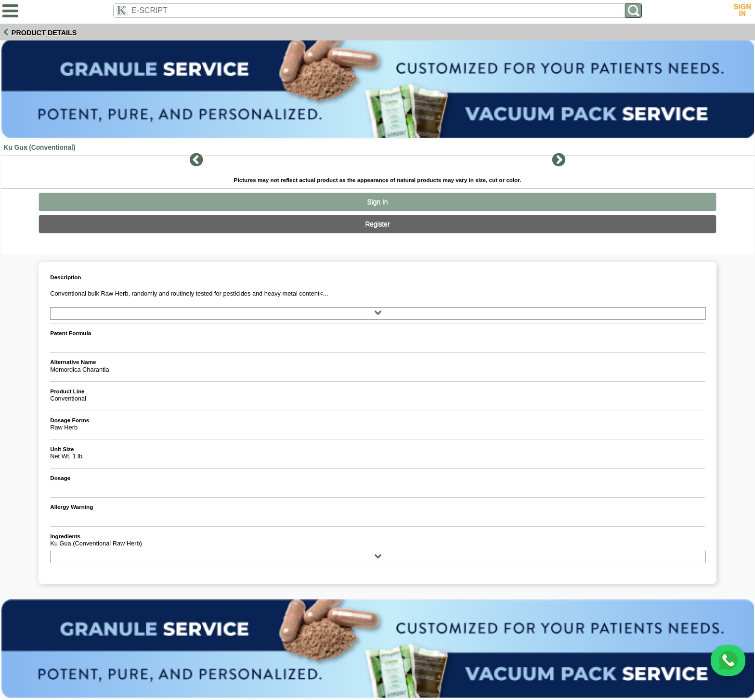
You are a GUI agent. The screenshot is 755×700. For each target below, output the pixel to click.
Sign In (378, 202)
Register (377, 224)
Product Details (44, 33)
